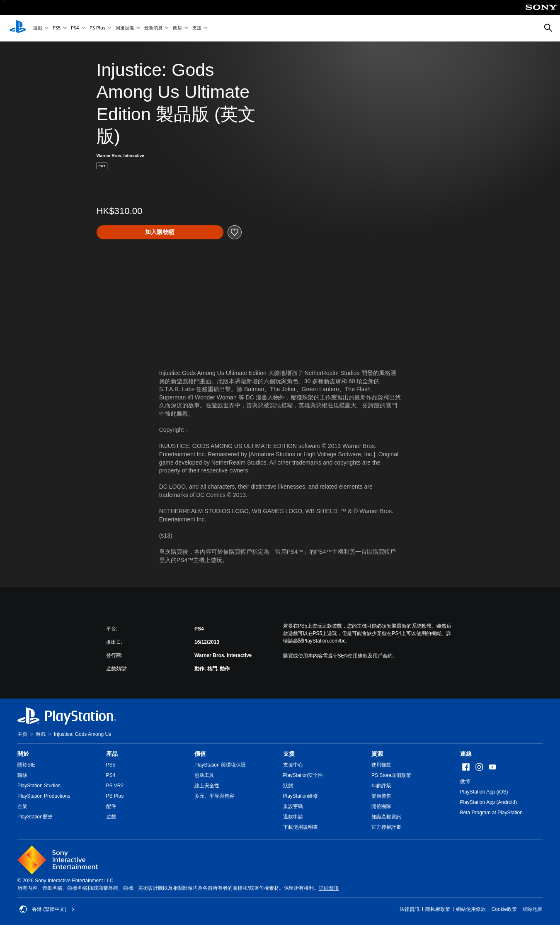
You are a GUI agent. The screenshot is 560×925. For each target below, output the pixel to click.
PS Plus (97, 28)
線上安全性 (207, 786)
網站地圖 (533, 909)
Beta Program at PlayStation (491, 813)
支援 (197, 28)
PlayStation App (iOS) (484, 792)
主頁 (22, 734)
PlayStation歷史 (35, 817)
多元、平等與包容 (214, 796)
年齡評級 (381, 786)
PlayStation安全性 (303, 775)
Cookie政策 (504, 909)
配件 (111, 806)
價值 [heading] (200, 754)
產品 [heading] (112, 754)
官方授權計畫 (386, 827)
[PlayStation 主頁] (18, 28)
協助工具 (204, 775)
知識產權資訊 (386, 817)
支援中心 (293, 765)
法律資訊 (410, 909)
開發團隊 (381, 806)
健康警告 (381, 796)
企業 (22, 806)
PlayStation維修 (301, 796)
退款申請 (293, 817)
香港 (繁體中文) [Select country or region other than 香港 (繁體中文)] (47, 909)
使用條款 (381, 765)
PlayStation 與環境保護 (220, 765)
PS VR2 (115, 786)
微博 (465, 781)
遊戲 (38, 28)
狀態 (288, 786)
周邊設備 (125, 28)
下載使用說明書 (301, 827)
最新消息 (153, 28)
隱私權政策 (438, 909)
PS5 (57, 28)
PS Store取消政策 (391, 775)
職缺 (22, 775)
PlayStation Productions (44, 796)
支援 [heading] (289, 754)
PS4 (75, 28)
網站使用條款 (471, 909)
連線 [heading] (466, 754)
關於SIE (26, 765)
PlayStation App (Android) (488, 802)
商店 (177, 28)
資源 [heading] (377, 754)
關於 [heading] (23, 754)
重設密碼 (293, 806)
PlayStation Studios (39, 786)
